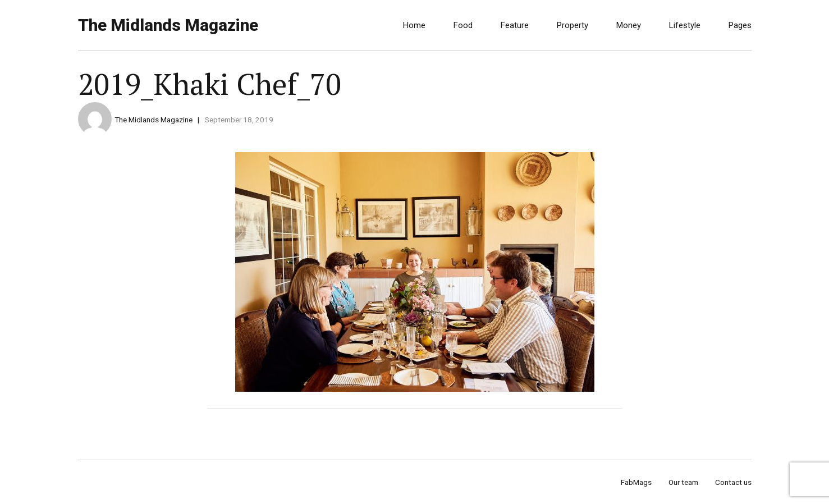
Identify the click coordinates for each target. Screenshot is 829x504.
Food (463, 25)
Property (572, 25)
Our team (683, 482)
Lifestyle (685, 25)
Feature (515, 25)
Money (629, 25)
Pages (740, 25)
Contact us (733, 482)
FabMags (636, 482)
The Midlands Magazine (168, 25)
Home (414, 25)
